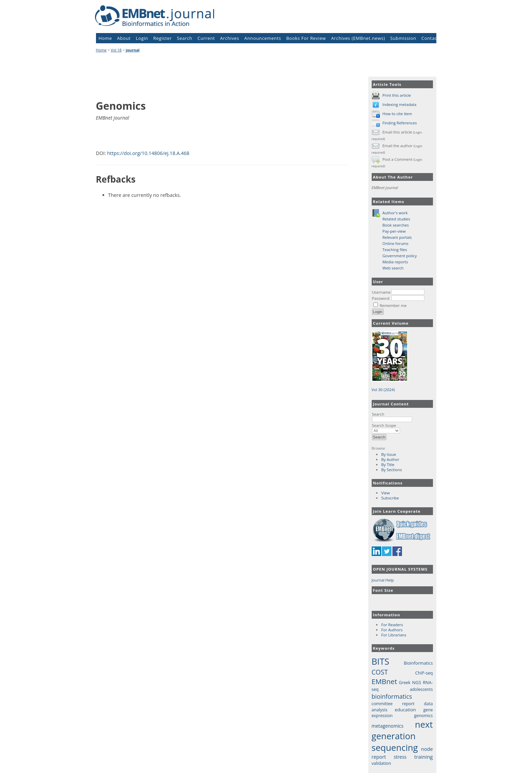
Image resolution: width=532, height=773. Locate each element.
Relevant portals (397, 237)
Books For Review (306, 38)
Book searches (396, 225)
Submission (403, 38)
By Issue (389, 454)
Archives (229, 38)
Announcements (263, 38)
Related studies (397, 219)
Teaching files (395, 250)
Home (105, 38)
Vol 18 (116, 50)
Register (162, 38)
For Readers (392, 625)
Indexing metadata (399, 104)
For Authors (392, 630)
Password (381, 298)
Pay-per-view (394, 231)
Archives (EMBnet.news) (358, 38)
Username (381, 292)
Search (392, 417)
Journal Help (383, 580)
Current (206, 38)
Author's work (395, 213)
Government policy (400, 256)
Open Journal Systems (400, 569)
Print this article (397, 95)
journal (133, 50)
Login (142, 38)
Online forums (396, 243)
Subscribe (390, 498)
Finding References (399, 123)
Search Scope (386, 428)
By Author (390, 459)
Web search (393, 268)
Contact (430, 38)
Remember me (393, 305)
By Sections (392, 470)
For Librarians (394, 635)
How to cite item (397, 114)
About (124, 38)
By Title (388, 465)
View (385, 493)
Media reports (395, 262)
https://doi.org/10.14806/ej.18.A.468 (148, 153)
